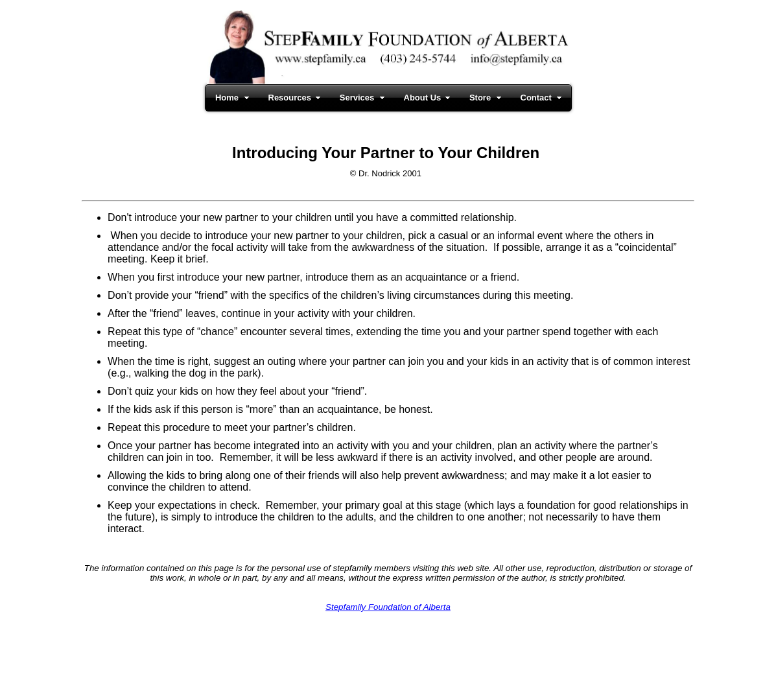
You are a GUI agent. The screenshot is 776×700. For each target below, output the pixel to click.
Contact (536, 98)
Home (227, 98)
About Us (423, 98)
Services (357, 98)
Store (480, 98)
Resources (290, 98)
